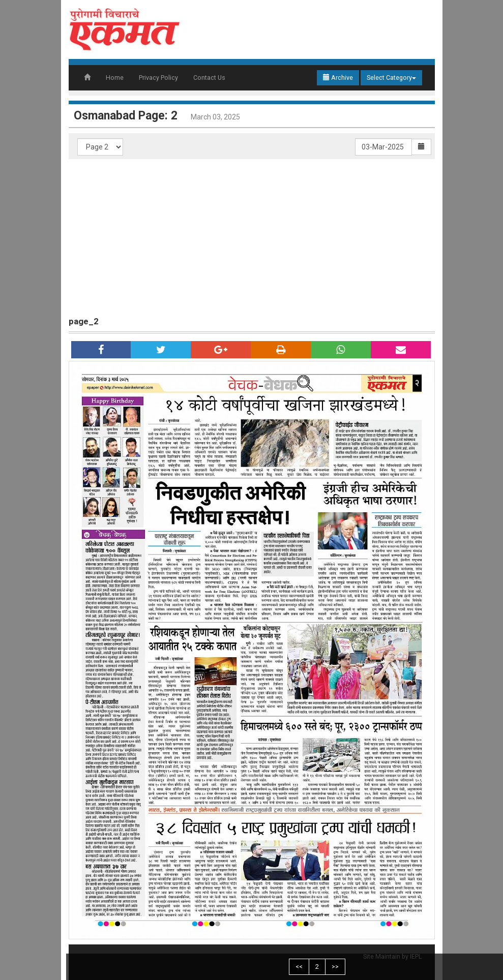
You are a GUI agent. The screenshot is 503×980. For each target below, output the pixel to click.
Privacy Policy (158, 78)
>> (335, 967)
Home (115, 78)
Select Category (391, 78)
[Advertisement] (252, 235)
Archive (338, 78)
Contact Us (209, 78)
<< (299, 967)
